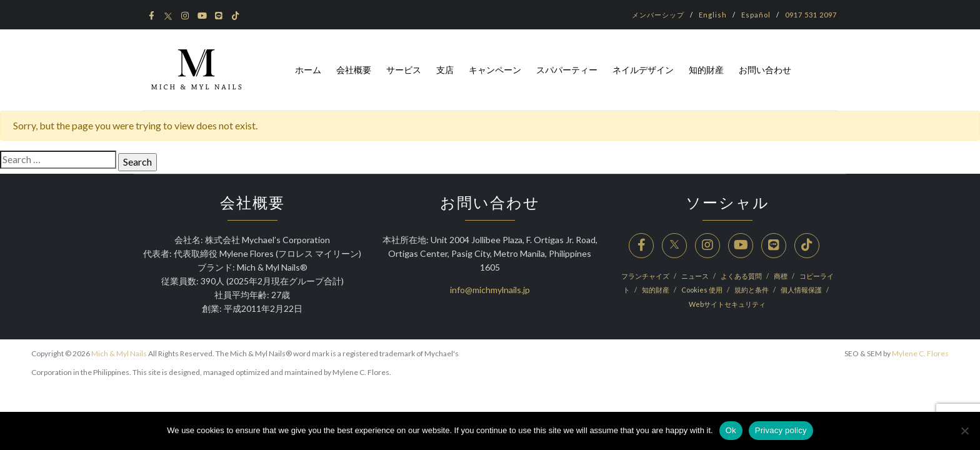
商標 (781, 276)
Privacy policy (781, 430)
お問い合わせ (765, 70)
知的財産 (706, 70)
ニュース (696, 276)
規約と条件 (752, 290)
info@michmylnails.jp (490, 290)
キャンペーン (495, 70)
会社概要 (354, 70)
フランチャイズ (646, 276)
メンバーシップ (658, 15)
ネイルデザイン (643, 70)
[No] (964, 431)
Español (756, 15)
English (713, 15)
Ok (731, 430)
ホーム (308, 70)
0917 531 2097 (811, 15)
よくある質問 (742, 276)
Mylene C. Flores (920, 353)
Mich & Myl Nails (119, 353)
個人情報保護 (802, 290)
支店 (445, 70)
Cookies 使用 (702, 290)
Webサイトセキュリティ (727, 304)
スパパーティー (567, 70)
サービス (404, 70)
